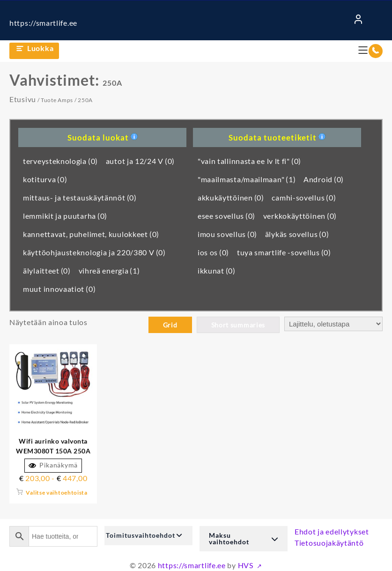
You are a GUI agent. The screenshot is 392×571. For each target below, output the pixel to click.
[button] (148, 536)
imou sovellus (227, 234)
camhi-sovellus (304, 197)
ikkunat (217, 271)
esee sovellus (226, 216)
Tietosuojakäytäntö (329, 543)
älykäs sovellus (297, 234)
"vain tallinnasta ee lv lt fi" (249, 161)
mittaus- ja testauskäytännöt (80, 197)
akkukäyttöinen (231, 197)
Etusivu (23, 99)
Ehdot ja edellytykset (332, 531)
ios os (213, 252)
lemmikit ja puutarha (65, 216)
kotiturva (45, 179)
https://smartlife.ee (43, 23)
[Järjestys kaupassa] (333, 324)
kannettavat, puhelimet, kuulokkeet (91, 234)
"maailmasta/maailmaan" (247, 179)
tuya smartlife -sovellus (284, 252)
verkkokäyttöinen (300, 216)
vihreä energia (109, 271)
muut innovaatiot (59, 289)
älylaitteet (47, 271)
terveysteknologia (60, 161)
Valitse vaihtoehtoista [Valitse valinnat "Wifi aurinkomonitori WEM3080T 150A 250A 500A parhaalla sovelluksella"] (56, 493)
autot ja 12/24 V (140, 161)
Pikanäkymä (53, 465)
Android (324, 179)
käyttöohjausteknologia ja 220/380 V (94, 252)
